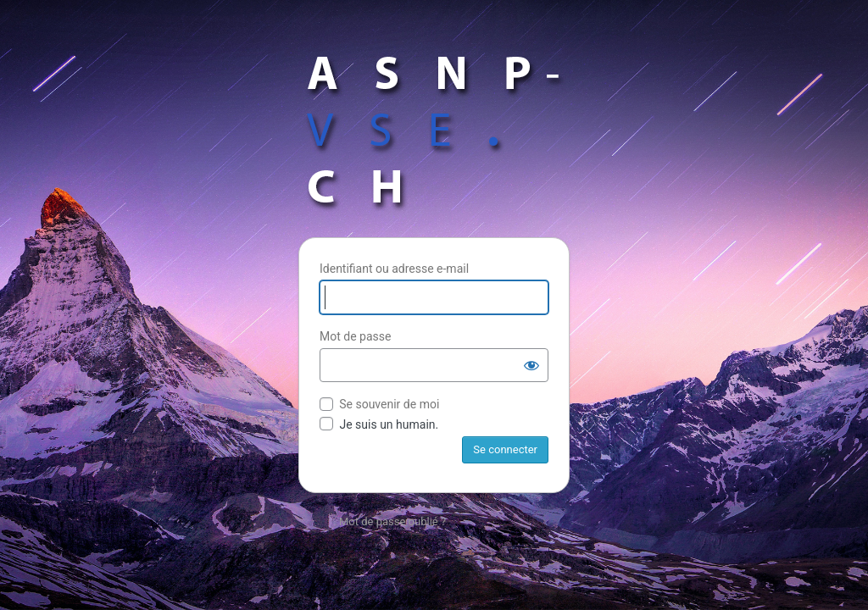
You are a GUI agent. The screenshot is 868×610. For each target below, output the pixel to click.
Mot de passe (355, 336)
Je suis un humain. (379, 424)
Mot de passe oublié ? (392, 521)
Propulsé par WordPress (434, 130)
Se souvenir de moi (389, 404)
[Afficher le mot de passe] (531, 365)
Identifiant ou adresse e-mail (394, 269)
